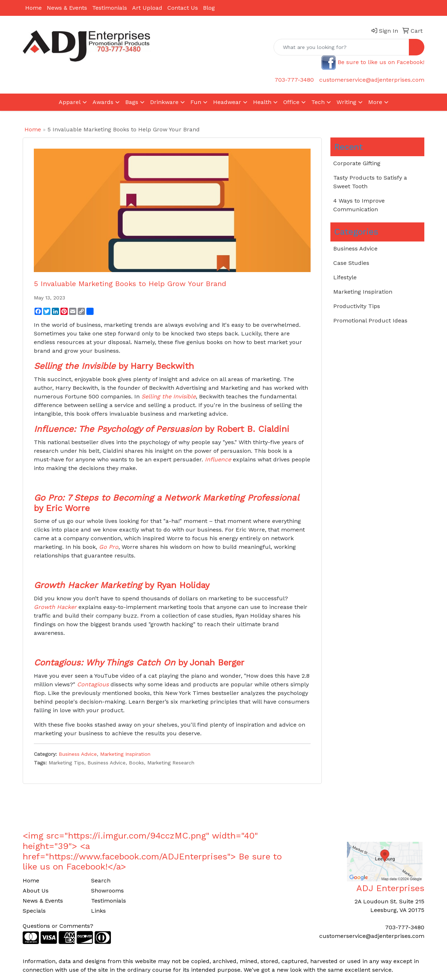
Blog (209, 8)
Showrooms (107, 891)
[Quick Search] (341, 47)
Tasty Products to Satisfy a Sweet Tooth (370, 182)
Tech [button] (318, 102)
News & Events (67, 8)
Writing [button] (346, 102)
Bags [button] (132, 102)
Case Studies (351, 263)
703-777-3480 (294, 80)
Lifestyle (345, 277)
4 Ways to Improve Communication (359, 205)
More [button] (375, 102)
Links (98, 911)
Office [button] (291, 102)
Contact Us (183, 8)
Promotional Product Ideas (370, 320)
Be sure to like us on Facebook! (381, 62)
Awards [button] (103, 102)
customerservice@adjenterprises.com (372, 80)
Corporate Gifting (357, 163)
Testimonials (110, 8)
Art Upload (147, 8)
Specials (34, 911)
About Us (36, 891)
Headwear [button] (227, 102)
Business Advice (78, 754)
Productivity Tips (357, 306)
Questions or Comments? (58, 926)
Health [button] (262, 102)
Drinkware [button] (164, 102)
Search (101, 880)
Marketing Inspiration (125, 754)
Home (33, 8)
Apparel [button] (70, 102)
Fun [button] (196, 102)
